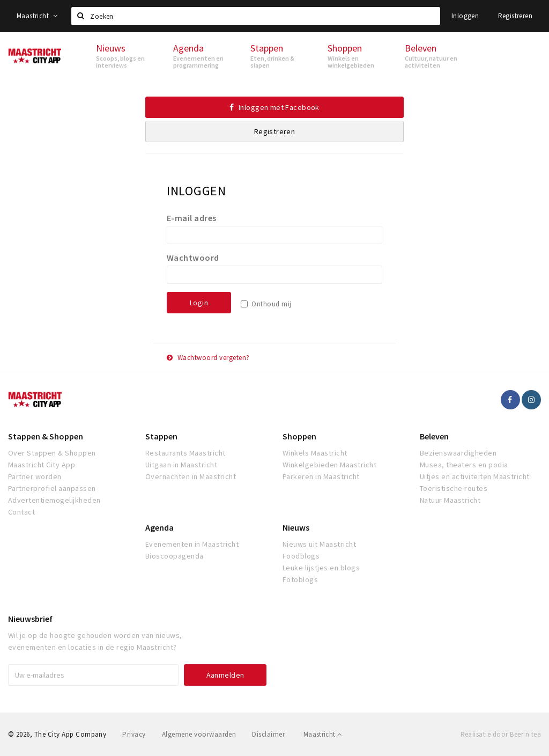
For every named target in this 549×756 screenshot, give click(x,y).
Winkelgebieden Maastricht (329, 465)
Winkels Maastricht (315, 453)
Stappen (161, 436)
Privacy (134, 734)
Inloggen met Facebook (274, 107)
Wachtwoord (193, 258)
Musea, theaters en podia (464, 465)
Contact (21, 512)
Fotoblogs (300, 579)
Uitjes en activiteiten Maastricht (475, 476)
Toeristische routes (454, 488)
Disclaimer (268, 734)
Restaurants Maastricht (186, 453)
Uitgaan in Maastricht (181, 465)
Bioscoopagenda (175, 556)
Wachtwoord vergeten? (208, 358)
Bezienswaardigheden (458, 453)
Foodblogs (301, 556)
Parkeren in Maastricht (321, 476)
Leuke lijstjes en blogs (321, 568)
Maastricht (37, 16)
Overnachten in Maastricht (191, 476)
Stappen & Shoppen (46, 436)
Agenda (159, 527)
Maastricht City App (42, 465)
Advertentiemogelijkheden (54, 500)
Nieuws (296, 527)
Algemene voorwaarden (199, 734)
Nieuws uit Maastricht (319, 544)
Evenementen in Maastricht (192, 544)
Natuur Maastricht (450, 500)
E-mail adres (192, 218)
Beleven (434, 436)
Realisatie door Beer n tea (501, 734)
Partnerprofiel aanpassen (52, 488)
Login (199, 303)
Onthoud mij (271, 304)
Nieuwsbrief (30, 619)
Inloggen (465, 16)
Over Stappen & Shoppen (52, 453)
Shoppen (299, 436)
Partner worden (35, 476)
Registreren (515, 16)
